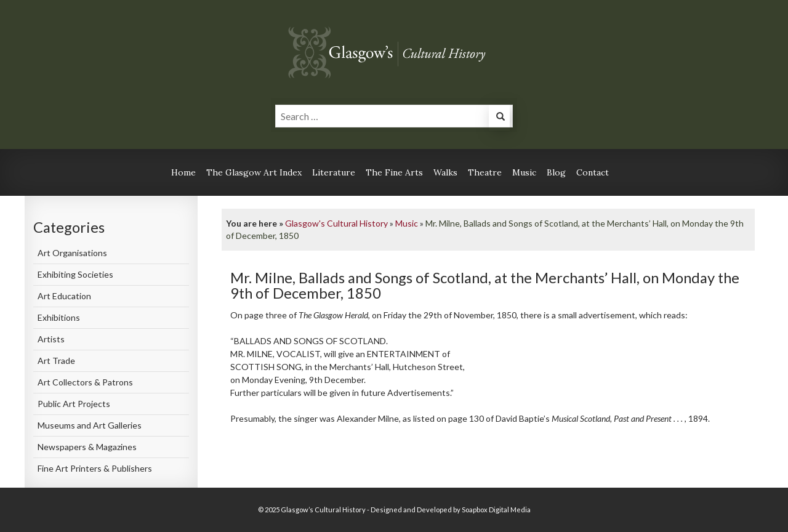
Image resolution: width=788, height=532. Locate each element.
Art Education (64, 296)
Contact (593, 172)
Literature (334, 172)
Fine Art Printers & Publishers (95, 468)
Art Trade (56, 361)
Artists (51, 339)
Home (183, 172)
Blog (556, 172)
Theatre (485, 172)
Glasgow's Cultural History (336, 223)
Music (524, 172)
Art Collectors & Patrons (85, 382)
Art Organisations (72, 253)
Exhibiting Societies (75, 274)
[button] (499, 118)
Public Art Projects (74, 404)
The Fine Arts (394, 172)
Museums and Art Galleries (90, 425)
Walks (445, 172)
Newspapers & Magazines (87, 447)
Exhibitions (59, 317)
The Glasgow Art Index (254, 172)
